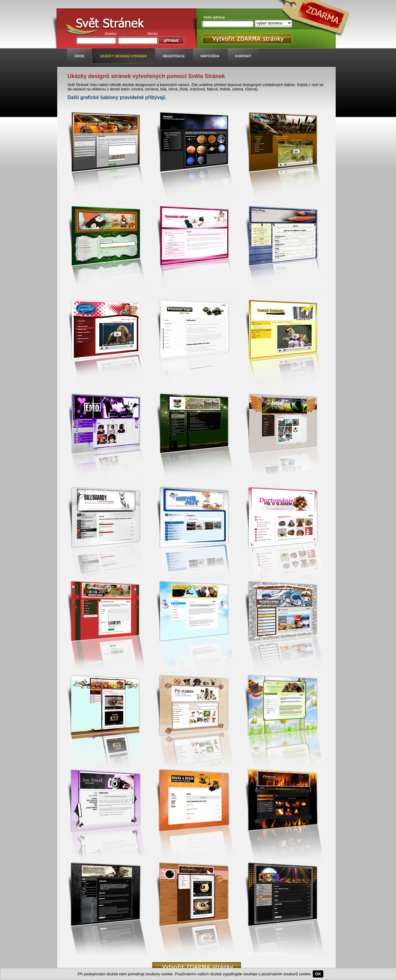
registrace (174, 56)
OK (318, 974)
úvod (79, 56)
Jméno (110, 34)
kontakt (243, 56)
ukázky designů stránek (123, 56)
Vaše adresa (214, 17)
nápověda (210, 56)
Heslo (152, 34)
